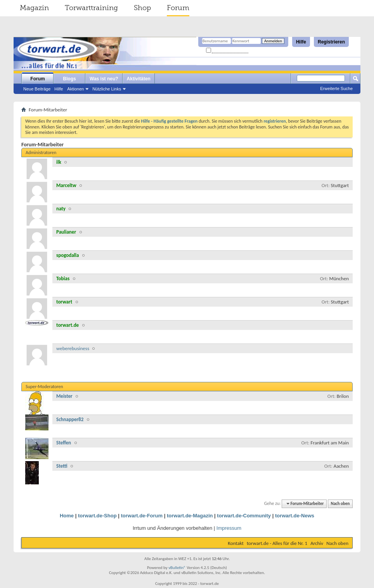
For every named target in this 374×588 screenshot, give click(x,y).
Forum (178, 8)
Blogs (69, 79)
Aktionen (75, 89)
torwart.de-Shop (97, 516)
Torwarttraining (91, 8)
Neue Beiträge (37, 89)
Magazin (34, 8)
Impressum (229, 528)
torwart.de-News (295, 516)
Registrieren (331, 42)
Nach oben (340, 504)
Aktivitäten (139, 79)
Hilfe (301, 42)
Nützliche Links (107, 89)
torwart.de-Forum (142, 516)
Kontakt (236, 543)
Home (67, 516)
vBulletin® (177, 568)
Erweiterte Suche (336, 88)
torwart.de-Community (244, 516)
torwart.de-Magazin (190, 516)
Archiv (317, 543)
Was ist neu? (104, 79)
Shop (142, 8)
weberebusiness (73, 348)
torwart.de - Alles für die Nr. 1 (277, 543)
